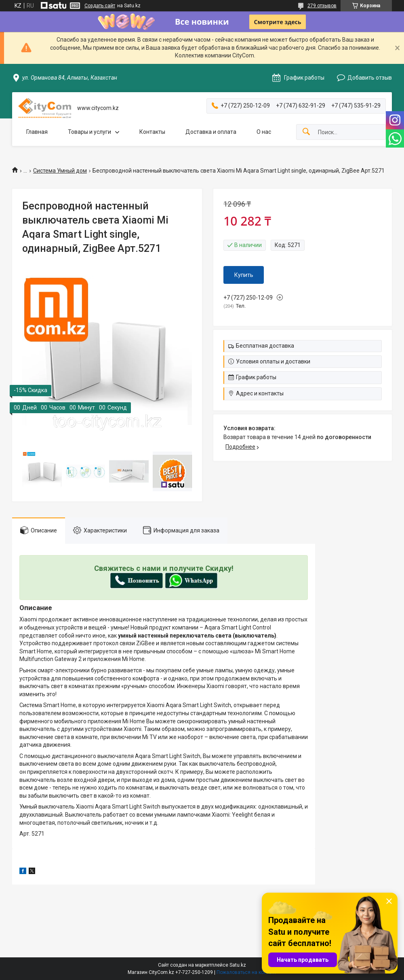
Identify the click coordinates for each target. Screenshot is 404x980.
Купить (244, 275)
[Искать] (306, 132)
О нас (264, 132)
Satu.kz (238, 965)
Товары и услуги (89, 132)
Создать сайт (100, 6)
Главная (37, 132)
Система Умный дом (60, 171)
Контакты (152, 132)
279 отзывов (322, 6)
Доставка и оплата (211, 132)
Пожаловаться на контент (246, 972)
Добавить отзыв (370, 78)
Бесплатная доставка (265, 346)
